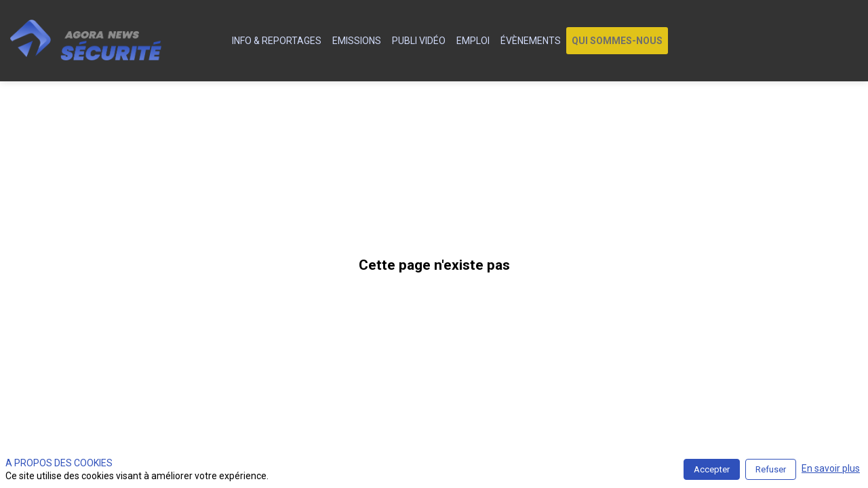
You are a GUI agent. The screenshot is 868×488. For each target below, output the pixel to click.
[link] (277, 41)
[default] (219, 41)
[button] (617, 41)
